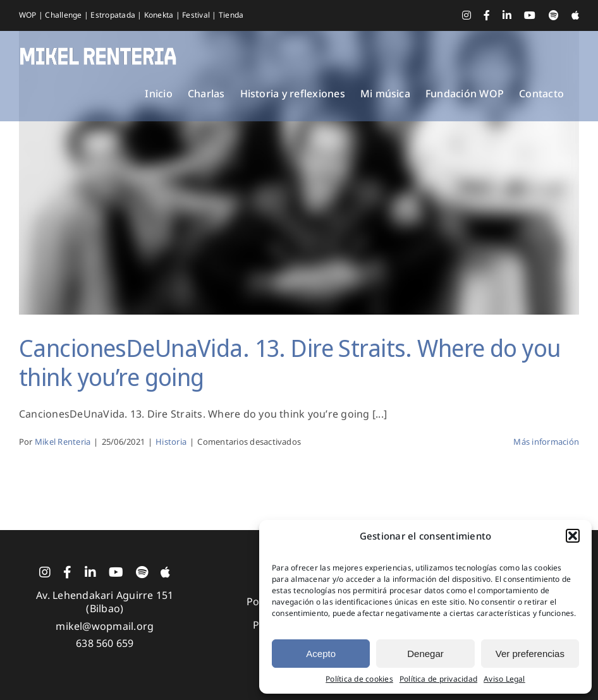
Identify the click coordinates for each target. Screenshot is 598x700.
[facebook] (67, 572)
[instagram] (45, 572)
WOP (29, 15)
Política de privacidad (438, 679)
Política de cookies (359, 679)
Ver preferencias (530, 654)
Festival (197, 15)
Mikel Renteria (63, 442)
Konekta (160, 15)
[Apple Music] (165, 572)
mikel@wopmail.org (105, 626)
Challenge (64, 15)
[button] (573, 536)
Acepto (321, 654)
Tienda (231, 15)
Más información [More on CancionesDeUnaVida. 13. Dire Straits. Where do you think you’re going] (546, 442)
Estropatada (114, 15)
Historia (171, 442)
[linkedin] (90, 572)
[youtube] (116, 572)
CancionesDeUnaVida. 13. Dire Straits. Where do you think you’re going (290, 362)
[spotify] (142, 572)
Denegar (425, 654)
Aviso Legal (504, 679)
